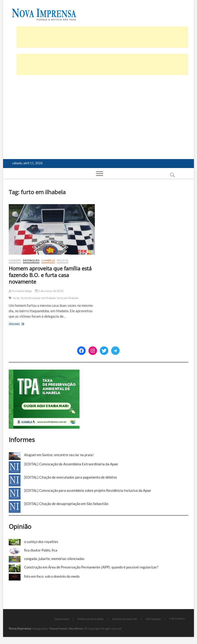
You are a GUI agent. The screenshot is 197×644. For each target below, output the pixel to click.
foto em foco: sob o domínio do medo (52, 576)
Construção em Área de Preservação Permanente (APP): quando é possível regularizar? (91, 567)
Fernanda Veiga (20, 291)
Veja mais (21, 324)
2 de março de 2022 (49, 291)
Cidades (15, 260)
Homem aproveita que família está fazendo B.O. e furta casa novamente (50, 275)
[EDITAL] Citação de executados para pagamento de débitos (71, 477)
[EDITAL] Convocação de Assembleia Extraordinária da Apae (71, 464)
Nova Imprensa (20, 628)
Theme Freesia (58, 629)
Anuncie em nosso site (125, 619)
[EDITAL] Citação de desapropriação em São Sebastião (66, 504)
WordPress (76, 629)
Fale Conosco (177, 618)
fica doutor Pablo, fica (41, 550)
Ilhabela (48, 260)
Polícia (63, 260)
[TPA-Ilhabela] (44, 372)
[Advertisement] (99, 124)
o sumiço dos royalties (41, 542)
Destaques (31, 260)
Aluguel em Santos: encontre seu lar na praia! (59, 455)
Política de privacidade (91, 619)
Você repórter (153, 619)
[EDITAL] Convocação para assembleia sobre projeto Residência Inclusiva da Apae (88, 490)
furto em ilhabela (68, 298)
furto (17, 298)
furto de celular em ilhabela (38, 298)
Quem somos (62, 619)
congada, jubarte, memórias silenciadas (54, 559)
